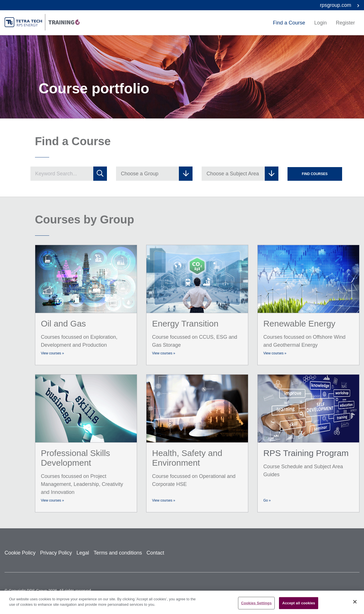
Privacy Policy (56, 553)
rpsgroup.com (340, 5)
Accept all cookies (299, 603)
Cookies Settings (257, 603)
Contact (155, 553)
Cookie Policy (20, 553)
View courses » (52, 353)
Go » (267, 500)
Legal (83, 553)
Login (320, 23)
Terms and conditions (118, 553)
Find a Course (289, 23)
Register (345, 23)
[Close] (355, 602)
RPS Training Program (306, 453)
